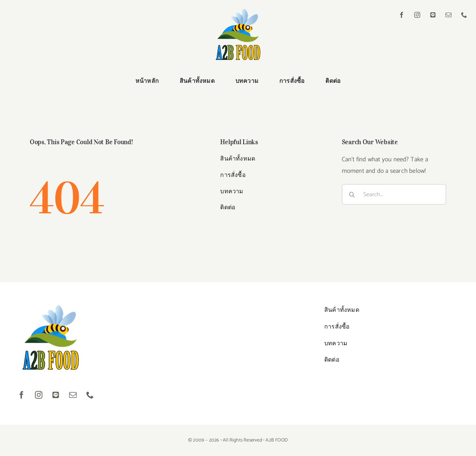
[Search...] (394, 194)
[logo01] (238, 12)
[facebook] (402, 15)
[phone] (464, 15)
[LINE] (433, 15)
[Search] (352, 194)
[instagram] (417, 15)
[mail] (448, 15)
